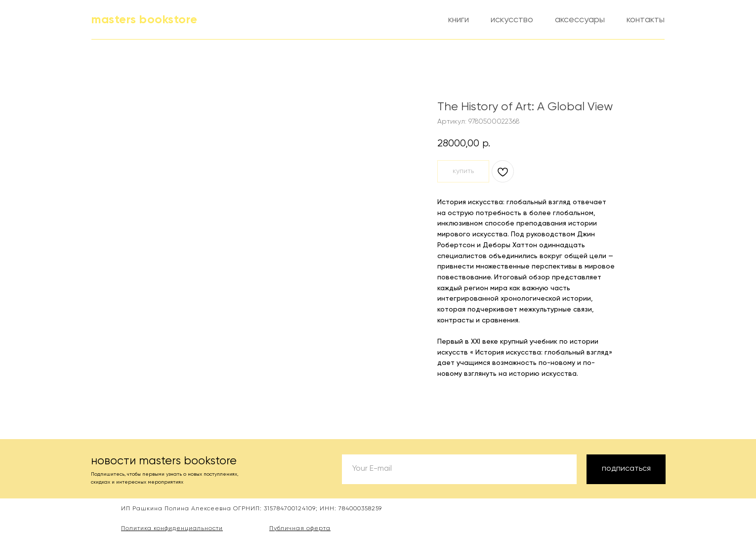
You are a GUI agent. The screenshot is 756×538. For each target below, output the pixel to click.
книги (459, 20)
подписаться (626, 469)
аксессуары (580, 20)
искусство (512, 20)
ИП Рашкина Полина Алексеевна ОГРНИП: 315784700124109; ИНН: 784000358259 (252, 509)
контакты (646, 20)
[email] (459, 469)
